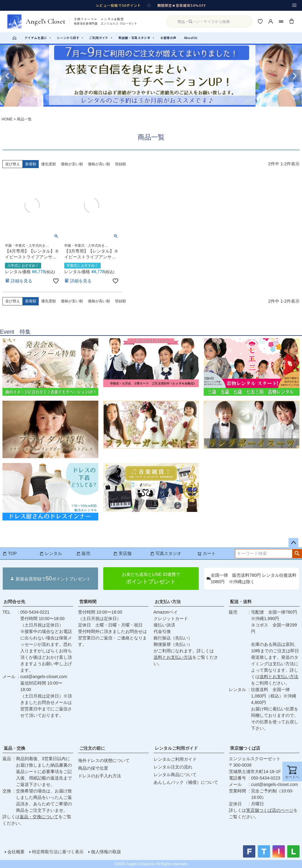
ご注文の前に (92, 748)
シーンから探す (70, 38)
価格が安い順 (72, 164)
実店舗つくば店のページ (270, 810)
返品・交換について (39, 817)
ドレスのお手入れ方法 (100, 776)
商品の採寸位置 (93, 768)
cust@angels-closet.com (44, 677)
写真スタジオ (166, 553)
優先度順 (49, 164)
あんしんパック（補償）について (186, 782)
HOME (7, 119)
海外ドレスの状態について (104, 760)
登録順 (120, 164)
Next (295, 76)
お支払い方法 (168, 602)
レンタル (51, 553)
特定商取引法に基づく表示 (58, 852)
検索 (297, 554)
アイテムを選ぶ (38, 38)
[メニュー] (294, 5)
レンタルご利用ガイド (176, 748)
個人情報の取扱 (106, 852)
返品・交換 (14, 748)
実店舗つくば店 (245, 748)
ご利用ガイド (101, 38)
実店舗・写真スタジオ (136, 38)
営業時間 (88, 602)
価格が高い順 (99, 164)
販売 (83, 553)
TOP (10, 553)
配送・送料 (241, 602)
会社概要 (16, 852)
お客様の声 (168, 38)
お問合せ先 (14, 602)
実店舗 (122, 553)
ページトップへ (293, 543)
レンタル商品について (175, 775)
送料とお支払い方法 (173, 657)
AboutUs (191, 38)
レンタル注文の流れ (173, 767)
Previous (7, 76)
